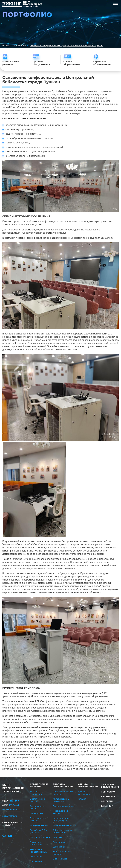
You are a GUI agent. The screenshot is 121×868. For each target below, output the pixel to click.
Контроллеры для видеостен (62, 853)
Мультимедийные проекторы (62, 800)
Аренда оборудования (88, 785)
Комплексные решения (39, 785)
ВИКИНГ (12, 6)
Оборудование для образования (62, 831)
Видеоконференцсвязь (64, 825)
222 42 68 (11, 801)
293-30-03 (11, 805)
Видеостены (59, 842)
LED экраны (36, 857)
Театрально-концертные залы (39, 851)
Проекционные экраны (60, 812)
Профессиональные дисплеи (63, 793)
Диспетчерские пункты (38, 800)
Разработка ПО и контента (38, 831)
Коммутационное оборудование (62, 819)
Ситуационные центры (37, 807)
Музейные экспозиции (36, 793)
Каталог (82, 799)
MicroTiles (58, 837)
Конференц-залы (38, 825)
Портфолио (20, 46)
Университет (109, 797)
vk (4, 836)
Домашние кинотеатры (36, 843)
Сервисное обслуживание (110, 786)
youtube (10, 836)
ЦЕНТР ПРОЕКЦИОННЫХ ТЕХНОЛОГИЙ (13, 788)
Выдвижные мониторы (64, 806)
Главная (6, 46)
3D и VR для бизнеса (40, 837)
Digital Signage (60, 859)
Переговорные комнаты (37, 819)
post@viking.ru (10, 816)
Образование (37, 813)
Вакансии (107, 806)
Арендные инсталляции (85, 793)
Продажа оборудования (63, 785)
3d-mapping (36, 861)
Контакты (107, 801)
